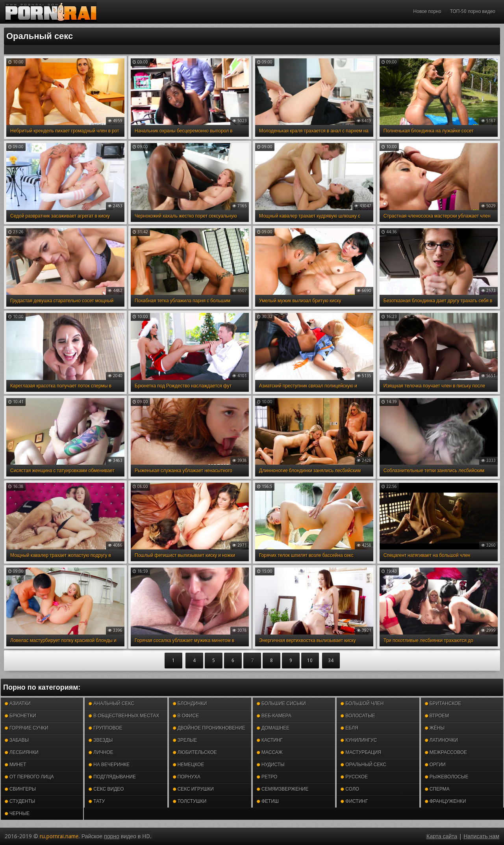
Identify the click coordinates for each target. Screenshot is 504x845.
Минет (16, 765)
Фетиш (268, 801)
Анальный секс (111, 704)
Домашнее (273, 728)
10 (310, 661)
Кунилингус (359, 740)
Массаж (270, 752)
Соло (350, 789)
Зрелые (185, 740)
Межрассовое (446, 752)
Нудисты (271, 765)
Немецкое (189, 765)
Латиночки (441, 740)
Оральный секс (363, 765)
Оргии (435, 765)
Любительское (195, 752)
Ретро (267, 777)
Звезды (101, 740)
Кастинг (270, 740)
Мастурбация (361, 752)
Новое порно (427, 11)
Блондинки (190, 704)
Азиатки (18, 704)
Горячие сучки (27, 728)
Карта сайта (442, 836)
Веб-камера (274, 716)
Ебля (349, 728)
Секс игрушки (193, 789)
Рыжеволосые (447, 777)
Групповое (105, 728)
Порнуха (187, 777)
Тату (97, 801)
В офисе (186, 716)
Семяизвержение (283, 789)
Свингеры (20, 789)
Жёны (435, 728)
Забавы (17, 740)
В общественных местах (124, 716)
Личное (101, 752)
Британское (443, 704)
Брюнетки (20, 716)
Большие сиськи (281, 704)
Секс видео (106, 789)
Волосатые (358, 716)
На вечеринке (109, 765)
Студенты (20, 801)
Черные (17, 813)
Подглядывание (112, 777)
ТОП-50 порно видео (473, 11)
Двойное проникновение (209, 728)
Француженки (446, 801)
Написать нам (481, 836)
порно (112, 836)
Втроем (437, 716)
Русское (354, 777)
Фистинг (354, 801)
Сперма (437, 789)
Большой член (362, 704)
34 (331, 661)
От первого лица (29, 777)
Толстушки (190, 801)
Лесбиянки (22, 752)
